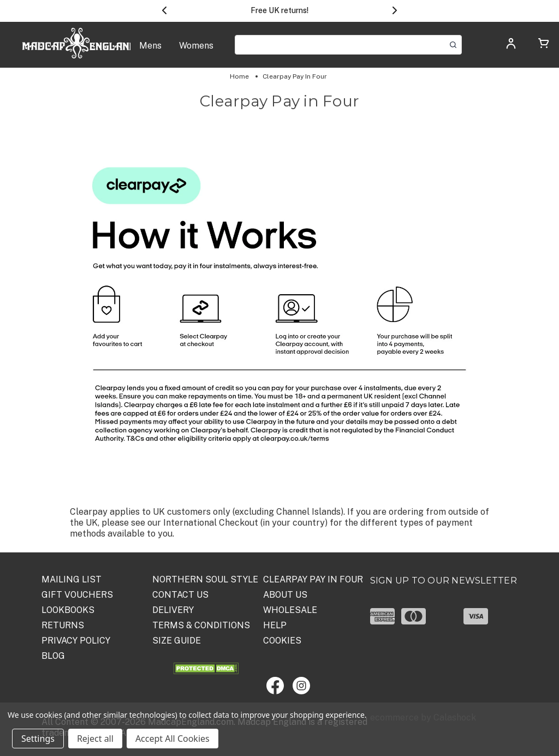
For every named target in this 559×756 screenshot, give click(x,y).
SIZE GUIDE (177, 641)
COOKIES (282, 641)
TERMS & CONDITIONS (201, 625)
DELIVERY (173, 610)
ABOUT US (285, 595)
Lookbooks (68, 610)
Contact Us (180, 595)
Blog (53, 656)
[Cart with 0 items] (544, 45)
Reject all (95, 739)
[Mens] (150, 51)
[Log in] (511, 47)
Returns (63, 625)
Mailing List (72, 579)
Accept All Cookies (173, 739)
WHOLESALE (290, 610)
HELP (275, 625)
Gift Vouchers (77, 595)
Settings (38, 739)
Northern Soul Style (205, 579)
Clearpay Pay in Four (313, 579)
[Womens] (196, 51)
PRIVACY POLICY (76, 641)
